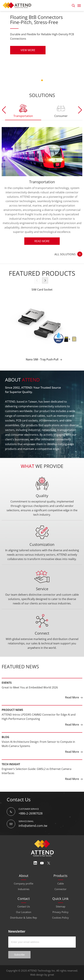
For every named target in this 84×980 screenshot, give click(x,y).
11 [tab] (55, 80)
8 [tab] (47, 80)
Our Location (24, 912)
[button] (80, 110)
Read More (42, 241)
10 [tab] (53, 80)
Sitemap (61, 906)
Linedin (35, 863)
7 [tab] (45, 80)
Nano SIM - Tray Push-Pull (42, 359)
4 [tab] (37, 80)
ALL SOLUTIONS (65, 254)
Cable (61, 883)
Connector (60, 889)
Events (7, 683)
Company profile (24, 883)
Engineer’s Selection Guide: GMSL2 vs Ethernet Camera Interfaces (37, 771)
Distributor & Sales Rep (24, 918)
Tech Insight (11, 764)
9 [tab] (50, 80)
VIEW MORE (28, 50)
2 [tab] (31, 80)
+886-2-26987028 (31, 813)
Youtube (42, 863)
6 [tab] (42, 80)
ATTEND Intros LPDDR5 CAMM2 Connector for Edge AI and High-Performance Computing (39, 717)
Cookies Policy (60, 918)
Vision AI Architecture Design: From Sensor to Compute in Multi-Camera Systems (38, 744)
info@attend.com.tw (33, 826)
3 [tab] (34, 80)
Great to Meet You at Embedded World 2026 (30, 687)
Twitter (49, 863)
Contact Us (24, 906)
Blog (5, 737)
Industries (24, 889)
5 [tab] (39, 80)
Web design (37, 975)
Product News (12, 710)
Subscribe (19, 955)
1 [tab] (29, 80)
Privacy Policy (60, 912)
